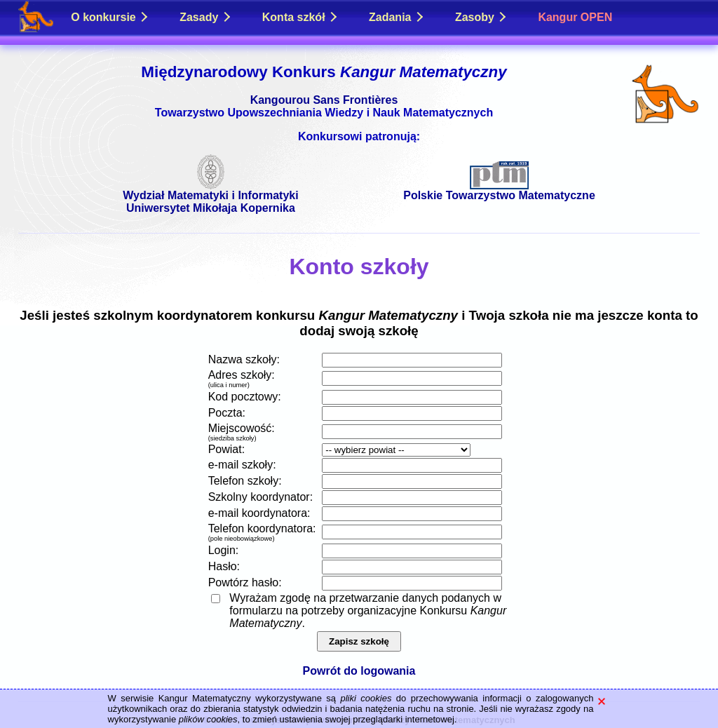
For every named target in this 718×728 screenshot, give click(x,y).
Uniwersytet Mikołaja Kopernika (211, 208)
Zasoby (481, 17)
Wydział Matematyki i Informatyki (210, 190)
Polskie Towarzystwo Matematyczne (499, 190)
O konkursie (109, 17)
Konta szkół (299, 17)
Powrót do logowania (359, 671)
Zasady (205, 17)
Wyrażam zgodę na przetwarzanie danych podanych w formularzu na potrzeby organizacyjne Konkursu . (368, 611)
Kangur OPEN (575, 17)
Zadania (396, 17)
